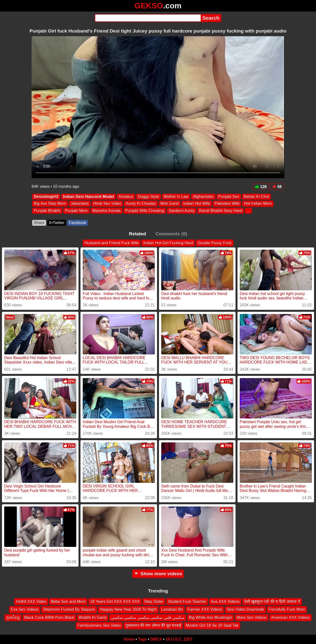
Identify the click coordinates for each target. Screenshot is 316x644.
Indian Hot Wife (197, 204)
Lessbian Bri (172, 609)
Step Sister (154, 601)
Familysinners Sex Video (99, 625)
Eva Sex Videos (25, 609)
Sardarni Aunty (182, 211)
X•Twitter (57, 223)
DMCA (156, 639)
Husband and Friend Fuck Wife (112, 243)
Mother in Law (176, 197)
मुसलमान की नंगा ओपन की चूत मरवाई (153, 625)
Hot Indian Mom (258, 204)
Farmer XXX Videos (205, 609)
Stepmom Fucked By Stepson (69, 609)
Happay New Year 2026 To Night (128, 609)
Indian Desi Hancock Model (89, 197)
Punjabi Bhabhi (47, 211)
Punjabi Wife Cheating (145, 211)
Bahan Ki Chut (256, 197)
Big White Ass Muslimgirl (210, 617)
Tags (142, 639)
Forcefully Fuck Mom (287, 609)
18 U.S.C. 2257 (179, 639)
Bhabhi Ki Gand (93, 617)
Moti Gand (170, 204)
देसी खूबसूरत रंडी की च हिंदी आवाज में (272, 601)
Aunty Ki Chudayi (141, 204)
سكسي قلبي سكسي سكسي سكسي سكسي (148, 617)
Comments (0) (171, 234)
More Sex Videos (252, 617)
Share (39, 223)
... (248, 211)
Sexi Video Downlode (245, 609)
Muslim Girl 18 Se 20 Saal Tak (212, 625)
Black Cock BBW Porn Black (49, 617)
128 (261, 187)
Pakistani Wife (227, 204)
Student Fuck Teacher (187, 601)
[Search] (148, 18)
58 (277, 187)
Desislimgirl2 (46, 197)
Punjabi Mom (76, 211)
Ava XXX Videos (225, 601)
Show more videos (158, 574)
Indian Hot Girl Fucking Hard (168, 243)
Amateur (126, 197)
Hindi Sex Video (107, 204)
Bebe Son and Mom (68, 601)
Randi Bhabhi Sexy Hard (221, 211)
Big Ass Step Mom (50, 204)
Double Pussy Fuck (215, 243)
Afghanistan (203, 197)
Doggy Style (148, 197)
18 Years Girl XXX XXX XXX (115, 601)
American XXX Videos (290, 617)
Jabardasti (80, 204)
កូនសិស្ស (13, 617)
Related (137, 234)
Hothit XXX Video (31, 601)
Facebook (78, 223)
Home (129, 639)
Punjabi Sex (229, 197)
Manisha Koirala (107, 211)
